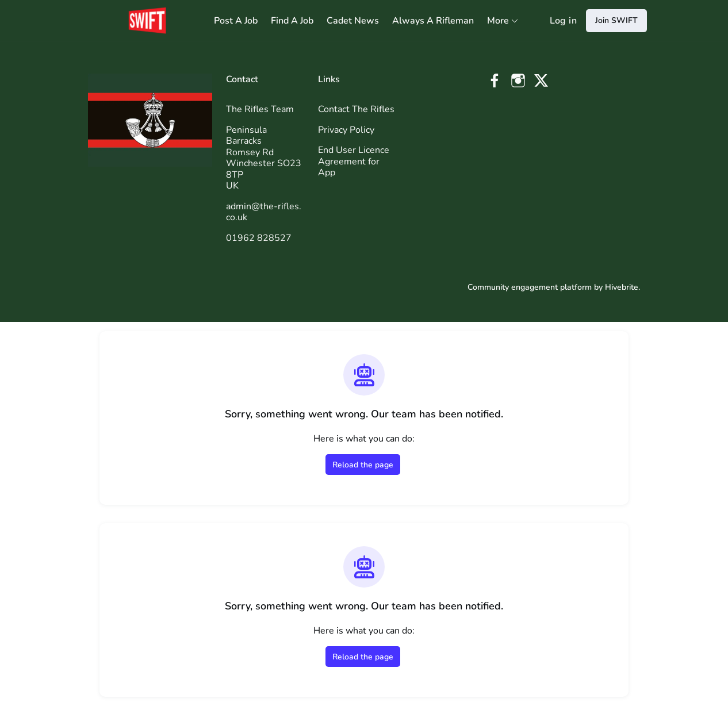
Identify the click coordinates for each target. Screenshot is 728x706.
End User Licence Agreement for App (354, 161)
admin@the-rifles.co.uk (264, 212)
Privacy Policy (346, 130)
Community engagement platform (530, 287)
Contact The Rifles (356, 109)
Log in (563, 21)
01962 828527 (259, 238)
